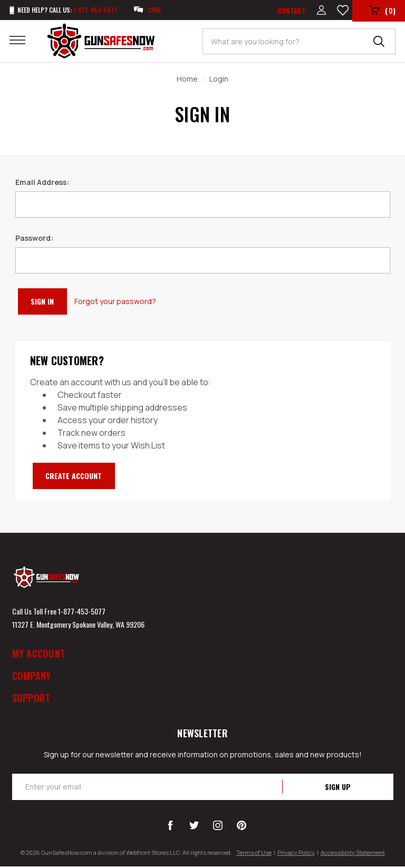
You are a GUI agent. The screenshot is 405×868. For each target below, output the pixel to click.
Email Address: (42, 184)
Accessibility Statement (353, 854)
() (382, 12)
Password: (34, 240)
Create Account (80, 477)
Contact (289, 11)
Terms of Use (254, 854)
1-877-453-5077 (82, 613)
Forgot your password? (125, 303)
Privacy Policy (296, 854)
